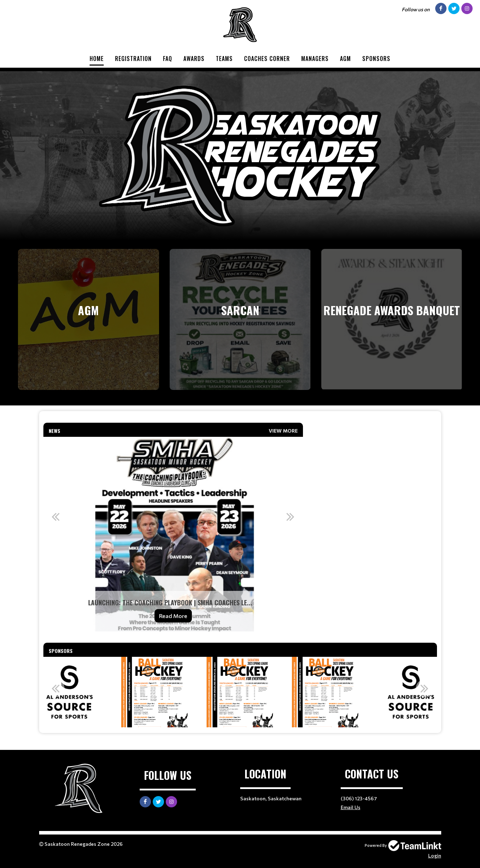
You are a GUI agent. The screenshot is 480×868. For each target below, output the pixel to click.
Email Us (351, 807)
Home (97, 59)
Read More (173, 616)
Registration (133, 59)
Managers (315, 59)
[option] (173, 534)
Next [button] (291, 516)
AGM (345, 59)
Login (435, 855)
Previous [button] (56, 516)
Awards (194, 59)
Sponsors (376, 59)
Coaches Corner (267, 59)
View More (283, 431)
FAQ (168, 59)
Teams (224, 59)
